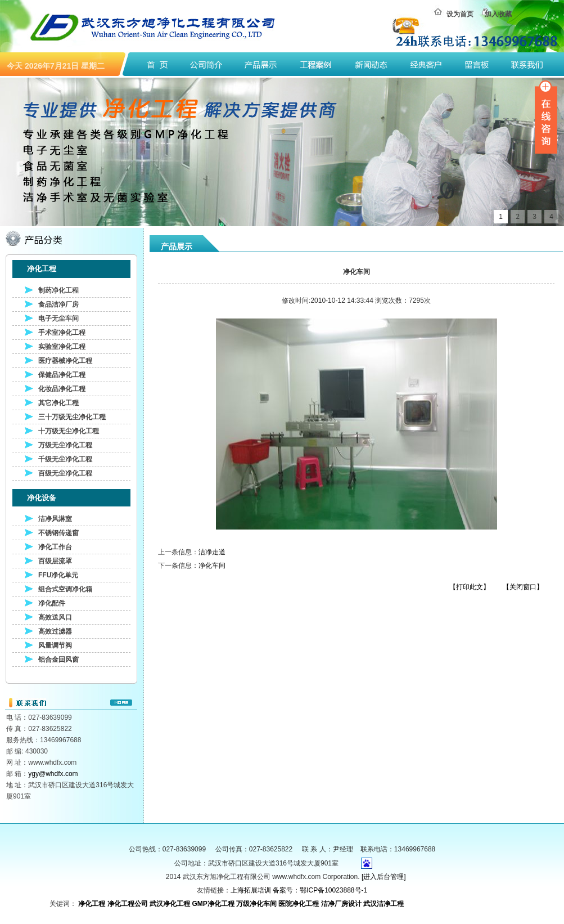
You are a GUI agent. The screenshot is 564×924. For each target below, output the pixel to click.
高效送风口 (55, 617)
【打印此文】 (470, 587)
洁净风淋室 (55, 519)
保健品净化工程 (62, 375)
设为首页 (460, 14)
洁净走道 (212, 552)
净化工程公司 (128, 904)
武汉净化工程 (170, 904)
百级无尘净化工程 (65, 473)
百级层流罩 (55, 561)
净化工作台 (55, 547)
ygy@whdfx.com (53, 774)
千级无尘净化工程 (65, 459)
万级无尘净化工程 (65, 445)
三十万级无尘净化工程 (72, 417)
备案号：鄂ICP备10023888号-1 (320, 890)
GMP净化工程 (213, 904)
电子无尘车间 (58, 319)
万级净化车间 (256, 904)
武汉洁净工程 (383, 904)
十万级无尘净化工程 (69, 431)
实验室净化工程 (62, 347)
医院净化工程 (299, 904)
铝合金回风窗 (58, 660)
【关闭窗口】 (523, 587)
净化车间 (212, 566)
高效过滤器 (55, 631)
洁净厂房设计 (341, 904)
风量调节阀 (55, 645)
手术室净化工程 (62, 333)
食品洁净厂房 (58, 304)
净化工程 (92, 904)
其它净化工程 (58, 403)
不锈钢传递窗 (58, 533)
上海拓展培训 (251, 890)
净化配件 (52, 603)
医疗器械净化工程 (65, 361)
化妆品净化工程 (62, 389)
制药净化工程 (58, 290)
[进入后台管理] (384, 877)
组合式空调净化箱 (65, 589)
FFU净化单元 (58, 575)
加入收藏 (498, 14)
